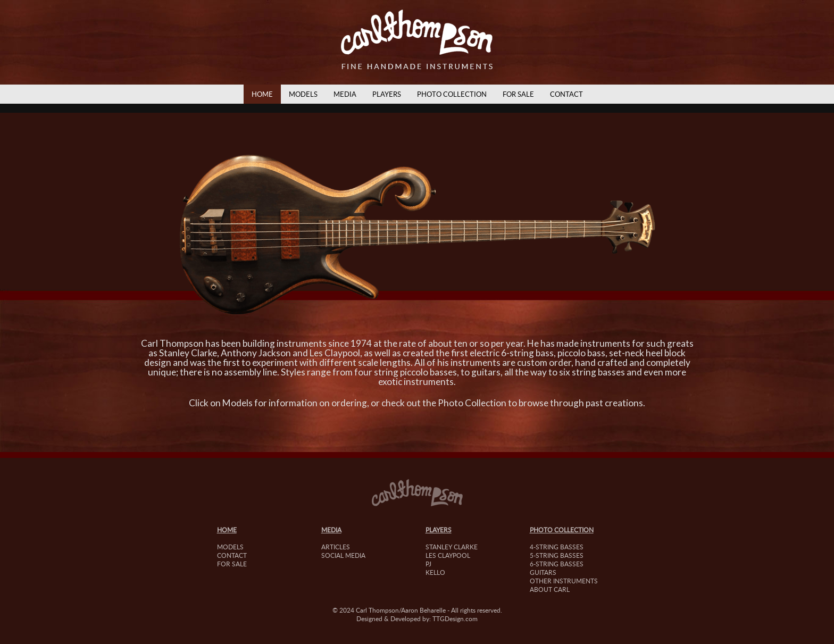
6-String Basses (557, 564)
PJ (428, 564)
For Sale (518, 94)
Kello (435, 572)
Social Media (343, 555)
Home (262, 94)
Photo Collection (452, 94)
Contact (566, 94)
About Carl (550, 589)
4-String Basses (557, 547)
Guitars (543, 572)
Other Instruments (564, 581)
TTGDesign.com (455, 618)
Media (345, 94)
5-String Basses (557, 555)
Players (387, 94)
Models (303, 94)
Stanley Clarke (452, 547)
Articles (336, 547)
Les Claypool (448, 555)
